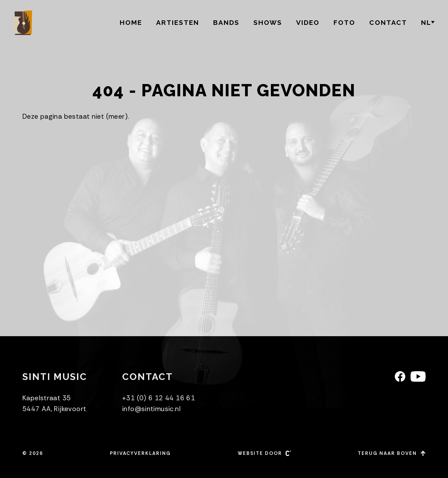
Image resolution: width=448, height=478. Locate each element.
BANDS (226, 22)
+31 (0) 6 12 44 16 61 (159, 398)
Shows (268, 22)
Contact (388, 22)
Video (308, 22)
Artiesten (178, 22)
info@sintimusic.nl (151, 409)
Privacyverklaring (140, 453)
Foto (344, 22)
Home (131, 22)
